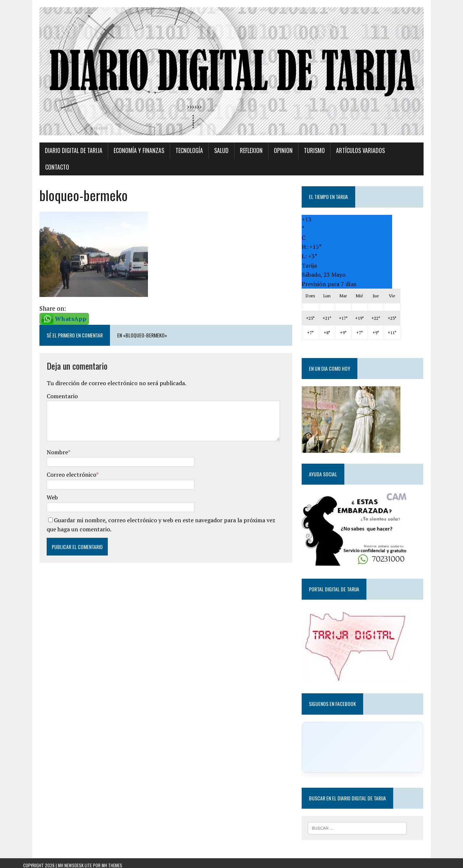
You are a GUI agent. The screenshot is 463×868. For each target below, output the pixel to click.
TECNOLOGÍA (173, 162)
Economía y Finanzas (123, 162)
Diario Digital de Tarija (57, 162)
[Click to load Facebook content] (374, 741)
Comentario (46, 391)
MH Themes (112, 861)
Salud (205, 162)
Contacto (392, 162)
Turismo (298, 162)
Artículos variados (344, 162)
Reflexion (235, 162)
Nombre (41, 447)
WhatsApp (54, 313)
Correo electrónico (55, 469)
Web (36, 492)
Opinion (267, 162)
